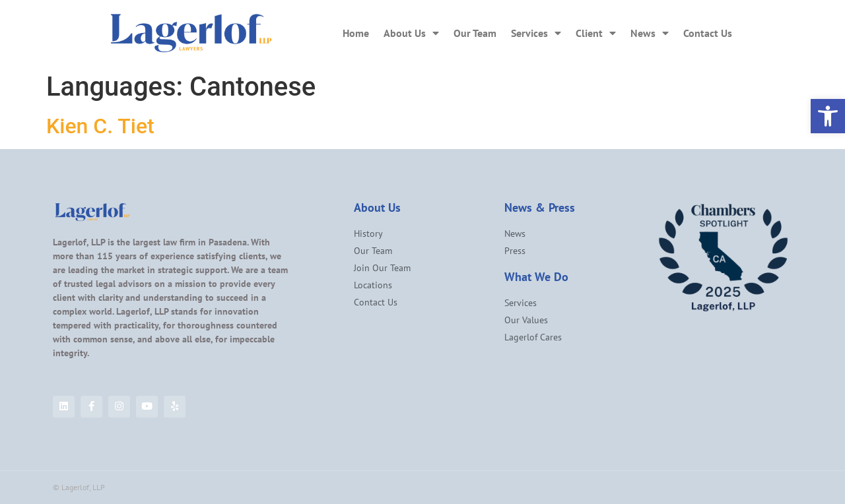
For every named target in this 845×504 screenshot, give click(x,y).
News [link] (650, 33)
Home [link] (356, 33)
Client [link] (596, 33)
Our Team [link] (475, 33)
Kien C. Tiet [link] (100, 126)
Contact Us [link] (708, 33)
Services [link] (536, 33)
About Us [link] (411, 33)
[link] (828, 116)
